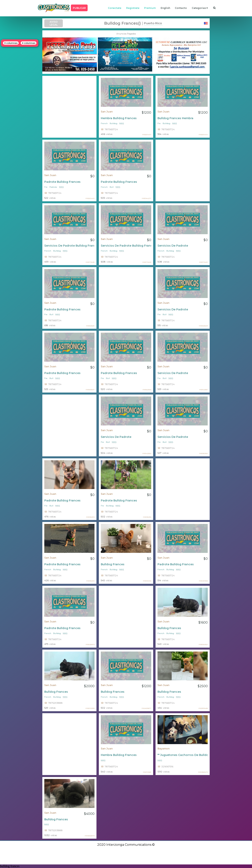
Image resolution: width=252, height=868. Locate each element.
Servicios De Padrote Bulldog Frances (69, 246)
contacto (181, 8)
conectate (115, 8)
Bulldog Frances (113, 564)
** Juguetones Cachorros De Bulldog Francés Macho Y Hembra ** (183, 755)
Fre (159, 123)
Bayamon (164, 749)
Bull (112, 187)
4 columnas (29, 43)
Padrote (53, 187)
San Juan (107, 112)
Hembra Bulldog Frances (119, 118)
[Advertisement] (69, 107)
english (165, 8)
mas (122, 123)
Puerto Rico (153, 23)
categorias (199, 8)
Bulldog (113, 123)
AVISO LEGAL (54, 23)
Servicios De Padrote (173, 246)
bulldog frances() (122, 23)
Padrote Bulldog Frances (62, 182)
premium (150, 8)
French (104, 123)
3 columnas (11, 43)
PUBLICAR (79, 8)
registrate (133, 8)
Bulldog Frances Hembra (175, 118)
